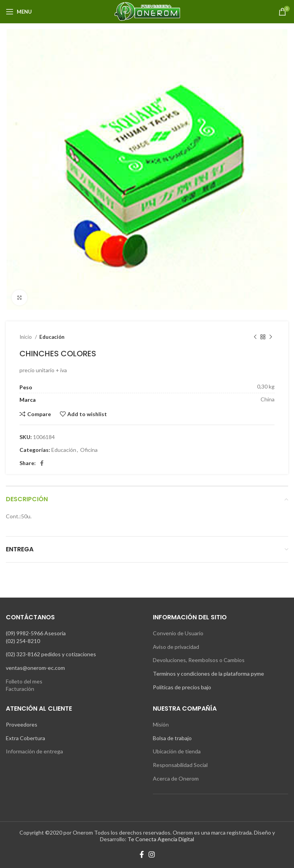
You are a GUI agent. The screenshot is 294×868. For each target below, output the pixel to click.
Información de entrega (34, 751)
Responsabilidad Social (180, 765)
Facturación (20, 689)
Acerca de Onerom (176, 778)
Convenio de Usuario (178, 633)
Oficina (89, 450)
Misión (161, 724)
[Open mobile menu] (19, 12)
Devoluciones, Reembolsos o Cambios (199, 660)
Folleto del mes (24, 681)
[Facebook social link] (42, 463)
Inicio (26, 337)
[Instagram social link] (152, 854)
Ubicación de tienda (177, 751)
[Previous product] (255, 337)
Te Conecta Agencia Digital (161, 839)
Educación (52, 337)
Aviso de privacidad (176, 647)
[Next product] (271, 337)
